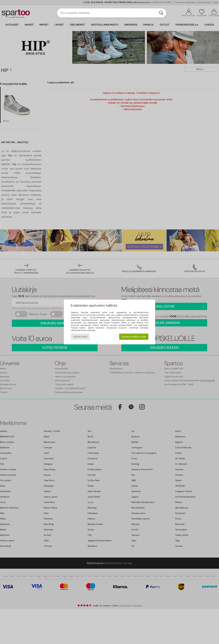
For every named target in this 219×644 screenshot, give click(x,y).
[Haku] (161, 13)
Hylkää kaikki (80, 337)
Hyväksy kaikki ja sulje (134, 337)
